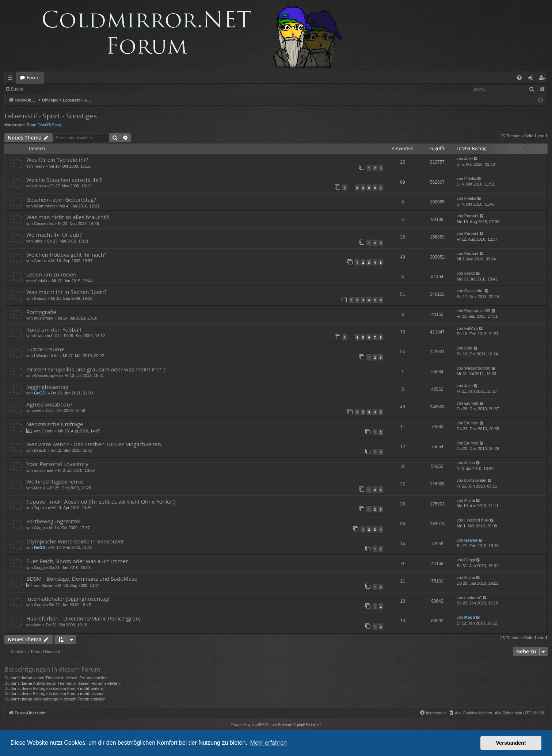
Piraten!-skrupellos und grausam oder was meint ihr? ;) (96, 369)
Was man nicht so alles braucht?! (68, 217)
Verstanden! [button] (511, 743)
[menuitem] (519, 78)
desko (470, 273)
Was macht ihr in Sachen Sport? (66, 292)
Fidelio (470, 179)
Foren (33, 77)
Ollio (468, 348)
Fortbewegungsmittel (53, 521)
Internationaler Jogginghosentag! (68, 599)
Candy (47, 431)
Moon (470, 617)
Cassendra (44, 224)
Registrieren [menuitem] (544, 79)
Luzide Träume (45, 349)
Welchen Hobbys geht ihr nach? (66, 255)
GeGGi (40, 393)
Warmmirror (45, 206)
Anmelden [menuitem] (533, 79)
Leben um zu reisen (51, 274)
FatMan (471, 328)
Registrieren (78, 89)
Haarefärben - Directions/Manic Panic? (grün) (83, 618)
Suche (17, 89)
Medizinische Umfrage (55, 424)
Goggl (39, 528)
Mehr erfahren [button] (268, 743)
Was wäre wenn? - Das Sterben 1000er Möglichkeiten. (94, 444)
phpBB (257, 725)
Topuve (40, 508)
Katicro (40, 298)
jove (38, 411)
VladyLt (41, 281)
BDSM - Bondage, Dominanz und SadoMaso (82, 579)
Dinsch (40, 450)
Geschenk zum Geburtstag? (61, 199)
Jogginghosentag (47, 387)
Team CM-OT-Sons (44, 125)
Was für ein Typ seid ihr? (57, 160)
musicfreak (44, 318)
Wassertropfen (47, 375)
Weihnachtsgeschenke (55, 481)
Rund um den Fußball (54, 329)
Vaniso (40, 186)
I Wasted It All (46, 356)
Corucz (40, 261)
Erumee (471, 403)
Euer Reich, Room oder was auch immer (77, 561)
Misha (470, 463)
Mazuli (40, 488)
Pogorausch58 (477, 311)
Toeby (39, 166)
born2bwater (475, 480)
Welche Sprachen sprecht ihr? (64, 180)
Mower (48, 585)
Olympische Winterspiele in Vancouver (75, 541)
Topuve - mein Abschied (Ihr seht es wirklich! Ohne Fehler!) (101, 501)
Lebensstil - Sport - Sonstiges (51, 116)
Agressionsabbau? (49, 404)
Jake (469, 159)
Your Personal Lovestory (57, 464)
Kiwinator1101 (47, 336)
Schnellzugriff (12, 79)
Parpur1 (471, 216)
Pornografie (41, 312)
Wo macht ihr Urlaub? (54, 234)
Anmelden (44, 89)
